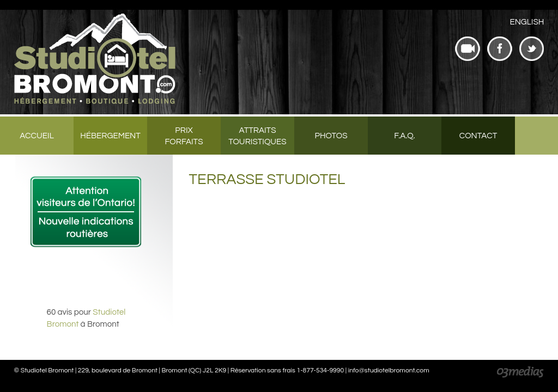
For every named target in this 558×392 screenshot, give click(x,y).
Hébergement (110, 136)
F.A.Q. (404, 136)
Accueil (37, 136)
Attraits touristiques (257, 136)
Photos (331, 136)
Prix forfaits (184, 136)
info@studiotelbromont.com (389, 370)
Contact (478, 136)
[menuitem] (527, 22)
